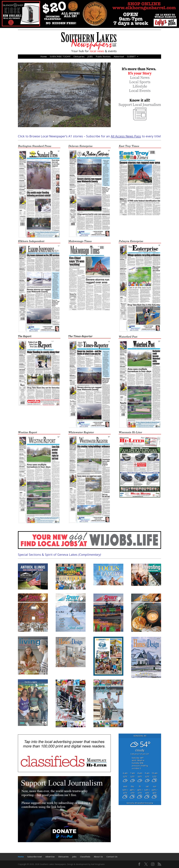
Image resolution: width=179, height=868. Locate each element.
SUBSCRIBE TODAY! (60, 57)
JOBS (90, 57)
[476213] (89, 27)
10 (75, 122)
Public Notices (103, 57)
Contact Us (112, 857)
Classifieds (85, 857)
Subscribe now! (35, 857)
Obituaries (79, 57)
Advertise (50, 857)
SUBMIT (131, 57)
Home (44, 57)
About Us (98, 857)
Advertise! (119, 57)
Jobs (74, 857)
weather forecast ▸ (140, 803)
